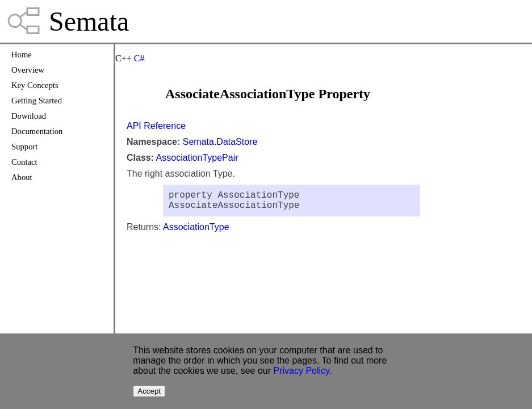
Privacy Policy (301, 371)
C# (139, 58)
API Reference (156, 126)
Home (22, 55)
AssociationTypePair (197, 158)
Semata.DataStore (220, 142)
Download (29, 116)
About (22, 177)
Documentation (37, 131)
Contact (24, 162)
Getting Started (37, 101)
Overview (28, 70)
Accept (149, 391)
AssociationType (196, 231)
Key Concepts (35, 85)
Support (24, 147)
